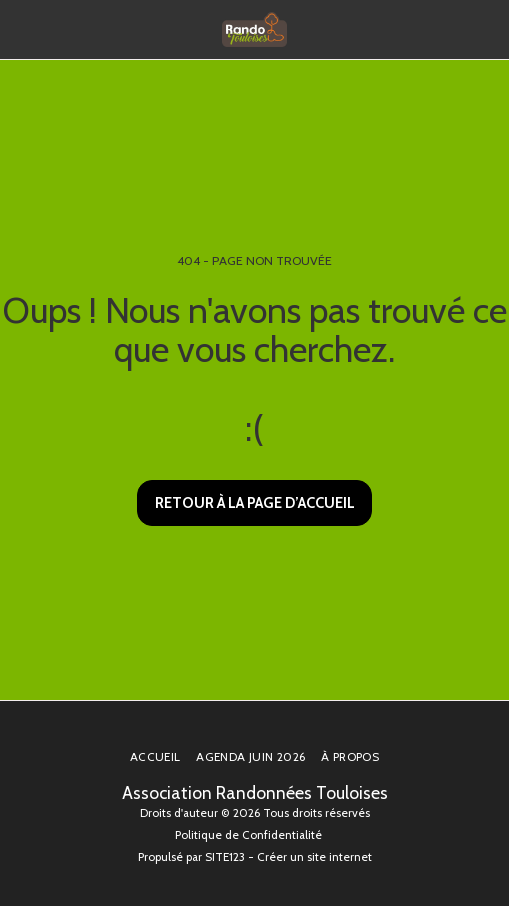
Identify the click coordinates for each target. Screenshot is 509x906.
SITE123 (225, 857)
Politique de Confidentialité (248, 835)
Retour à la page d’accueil (255, 503)
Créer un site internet (314, 857)
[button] (22, 29)
